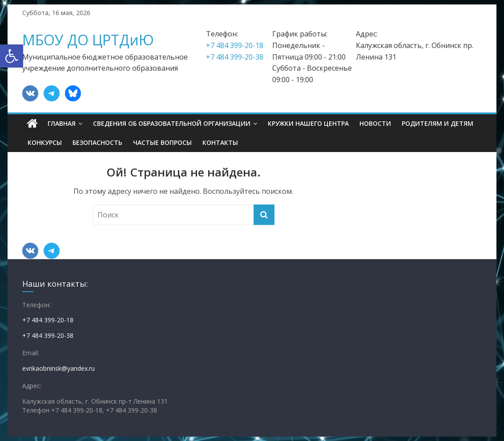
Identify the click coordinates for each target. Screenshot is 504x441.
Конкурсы (45, 142)
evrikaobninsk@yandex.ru (58, 368)
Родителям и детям (437, 123)
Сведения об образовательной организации (172, 123)
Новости (375, 123)
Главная (62, 123)
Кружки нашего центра (308, 123)
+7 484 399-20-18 (235, 45)
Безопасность (97, 142)
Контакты (220, 142)
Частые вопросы (162, 142)
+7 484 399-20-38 (235, 57)
